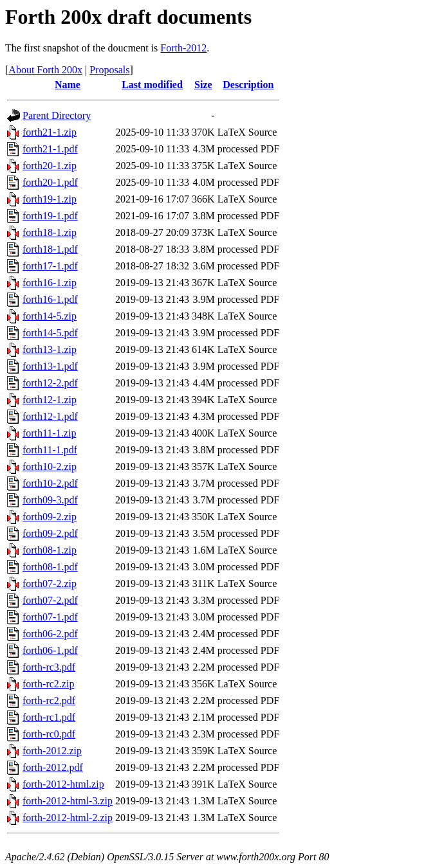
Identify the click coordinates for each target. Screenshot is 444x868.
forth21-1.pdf (50, 149)
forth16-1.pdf (50, 299)
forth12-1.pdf (50, 416)
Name (68, 85)
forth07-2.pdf (50, 600)
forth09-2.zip (50, 517)
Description (248, 85)
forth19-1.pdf (50, 216)
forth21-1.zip (50, 132)
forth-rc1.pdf (49, 717)
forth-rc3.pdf (49, 667)
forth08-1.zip (50, 550)
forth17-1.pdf (50, 266)
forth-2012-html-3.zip (68, 801)
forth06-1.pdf (50, 650)
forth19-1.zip (50, 199)
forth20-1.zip (50, 166)
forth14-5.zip (50, 316)
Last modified (152, 85)
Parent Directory (57, 115)
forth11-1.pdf (50, 450)
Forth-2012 (183, 48)
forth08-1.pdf (50, 567)
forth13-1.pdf (50, 366)
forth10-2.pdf (50, 483)
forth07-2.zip (50, 583)
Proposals (109, 70)
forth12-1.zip (50, 400)
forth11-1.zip (49, 433)
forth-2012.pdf (53, 767)
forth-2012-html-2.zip (68, 818)
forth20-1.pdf (50, 182)
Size (203, 85)
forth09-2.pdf (50, 533)
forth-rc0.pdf (49, 734)
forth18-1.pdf (50, 249)
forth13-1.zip (50, 349)
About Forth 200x (45, 70)
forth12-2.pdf (50, 383)
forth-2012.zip (52, 751)
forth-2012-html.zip (63, 784)
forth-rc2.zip (48, 684)
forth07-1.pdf (50, 617)
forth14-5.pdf (50, 333)
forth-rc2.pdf (49, 701)
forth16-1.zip (50, 283)
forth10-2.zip (50, 466)
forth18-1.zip (50, 232)
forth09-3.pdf (50, 500)
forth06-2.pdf (50, 634)
